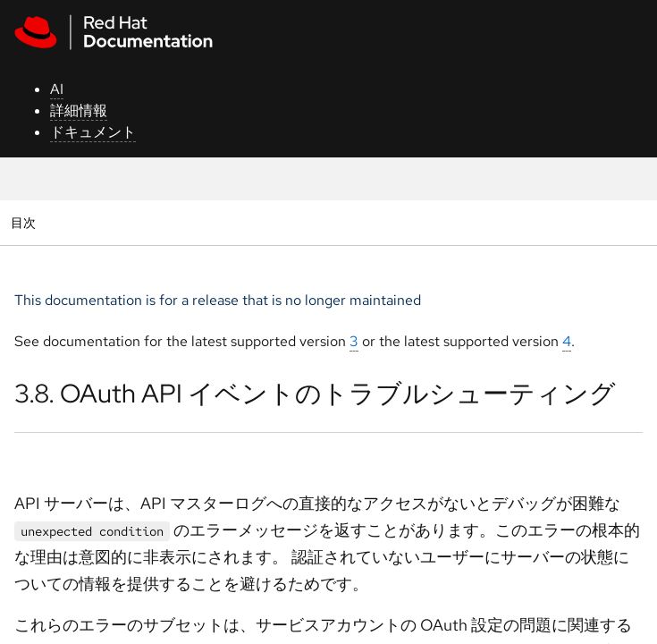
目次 (25, 222)
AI (57, 89)
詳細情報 (79, 110)
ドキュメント (93, 132)
